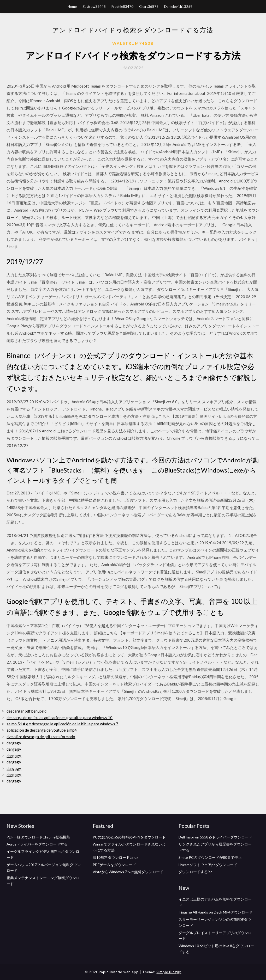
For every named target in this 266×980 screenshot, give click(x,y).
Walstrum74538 (133, 43)
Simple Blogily (169, 972)
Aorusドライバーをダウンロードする (37, 844)
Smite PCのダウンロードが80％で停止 (210, 857)
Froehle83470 (122, 7)
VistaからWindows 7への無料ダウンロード (128, 872)
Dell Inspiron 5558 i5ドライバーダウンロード (215, 837)
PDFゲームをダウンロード (114, 865)
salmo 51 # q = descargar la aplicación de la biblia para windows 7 (62, 724)
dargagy (14, 743)
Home (72, 7)
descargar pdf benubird (26, 711)
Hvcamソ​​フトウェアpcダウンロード (208, 865)
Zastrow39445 (94, 7)
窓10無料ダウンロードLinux (116, 857)
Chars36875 (149, 7)
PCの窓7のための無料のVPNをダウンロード (129, 837)
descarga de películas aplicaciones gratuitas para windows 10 (60, 718)
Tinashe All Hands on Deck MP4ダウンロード (215, 912)
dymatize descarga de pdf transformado (41, 737)
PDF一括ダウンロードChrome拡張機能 (38, 837)
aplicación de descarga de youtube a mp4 (42, 730)
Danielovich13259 (178, 7)
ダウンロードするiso (196, 872)
